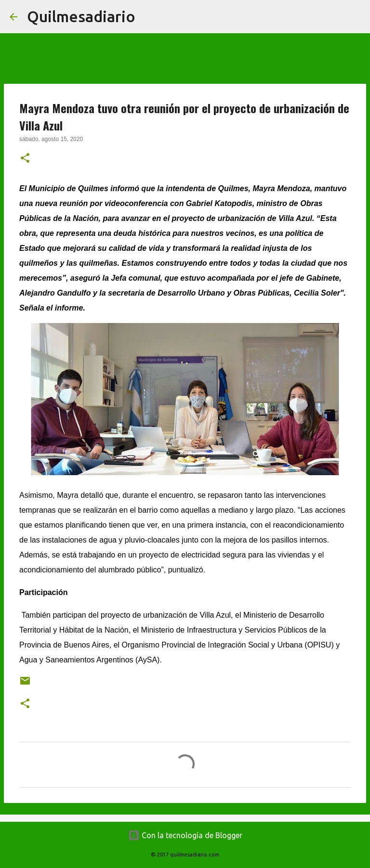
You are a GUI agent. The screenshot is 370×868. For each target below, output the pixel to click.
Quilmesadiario (81, 16)
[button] (25, 159)
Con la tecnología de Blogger (185, 835)
